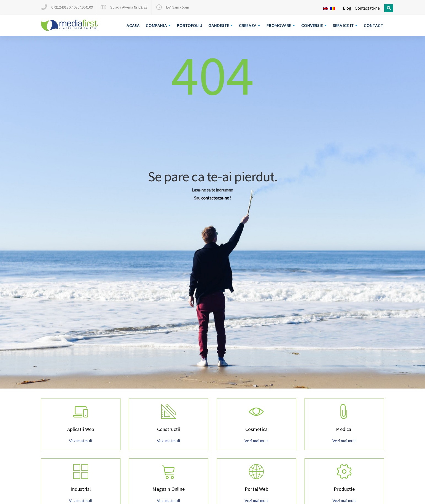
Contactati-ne (367, 8)
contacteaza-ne (215, 198)
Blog (347, 8)
